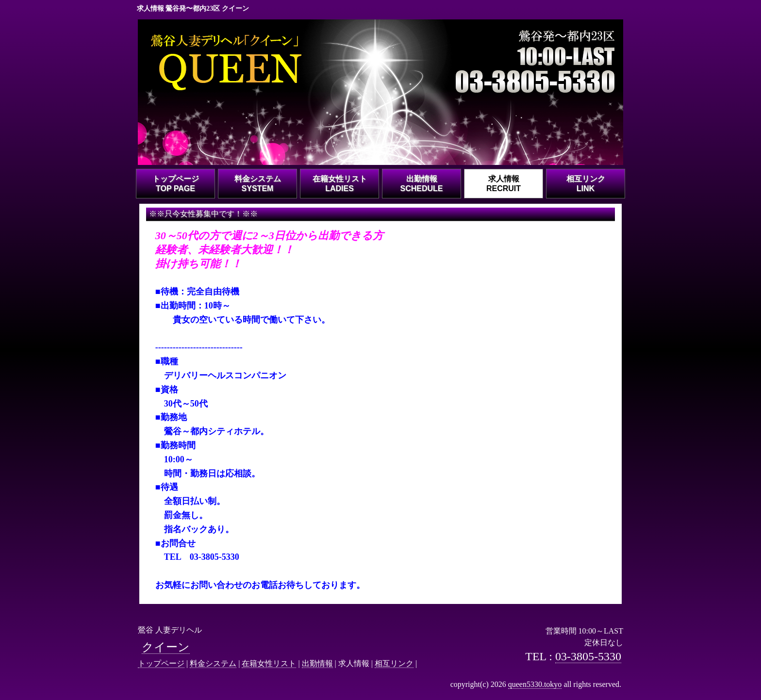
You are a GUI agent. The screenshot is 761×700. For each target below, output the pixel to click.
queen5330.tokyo (535, 684)
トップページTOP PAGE (176, 184)
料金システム (213, 663)
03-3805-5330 (588, 656)
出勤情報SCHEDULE (421, 184)
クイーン (166, 647)
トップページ (161, 663)
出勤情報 (317, 663)
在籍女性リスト (269, 663)
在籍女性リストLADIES (340, 184)
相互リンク (394, 663)
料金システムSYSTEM (258, 184)
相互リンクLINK (586, 184)
